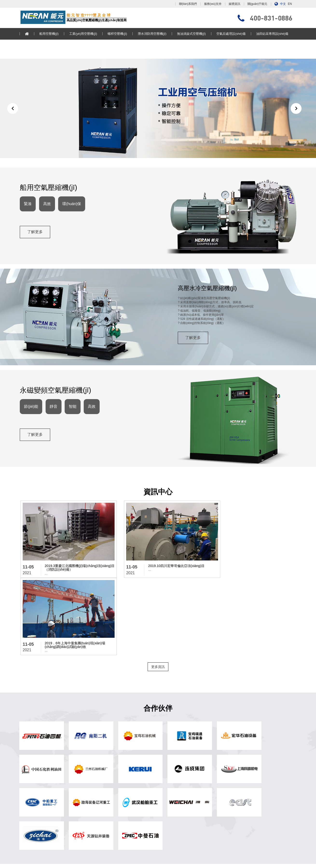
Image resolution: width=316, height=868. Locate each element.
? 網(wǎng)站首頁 (103, 782)
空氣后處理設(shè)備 (232, 34)
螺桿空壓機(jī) (118, 34)
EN (290, 4)
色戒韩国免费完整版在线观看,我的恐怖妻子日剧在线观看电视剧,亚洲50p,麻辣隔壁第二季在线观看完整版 (67, 866)
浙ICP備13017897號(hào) (203, 852)
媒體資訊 (234, 4)
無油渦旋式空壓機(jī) (192, 34)
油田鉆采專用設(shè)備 (273, 34)
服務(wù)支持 (213, 4)
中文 (283, 4)
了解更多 (36, 238)
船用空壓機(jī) (50, 34)
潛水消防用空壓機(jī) (153, 34)
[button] (13, 111)
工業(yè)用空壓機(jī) (84, 34)
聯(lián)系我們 (188, 4)
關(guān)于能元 (258, 4)
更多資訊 (158, 590)
